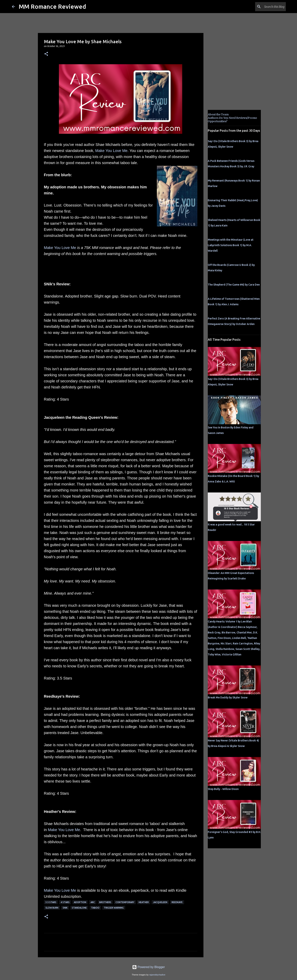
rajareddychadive (157, 975)
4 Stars (65, 902)
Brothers (105, 902)
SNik (65, 908)
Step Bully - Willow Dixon (223, 789)
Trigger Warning (114, 908)
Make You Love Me (111, 151)
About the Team (218, 114)
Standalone (79, 908)
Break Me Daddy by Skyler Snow (228, 697)
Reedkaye (177, 902)
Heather (144, 902)
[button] (46, 54)
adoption (80, 902)
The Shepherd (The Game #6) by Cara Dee (234, 285)
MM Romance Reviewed (52, 6)
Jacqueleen (160, 902)
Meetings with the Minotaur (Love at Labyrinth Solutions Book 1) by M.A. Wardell (231, 245)
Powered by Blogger (149, 967)
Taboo (95, 908)
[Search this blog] (266, 7)
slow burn (52, 908)
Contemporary (125, 902)
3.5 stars (51, 902)
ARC (93, 902)
